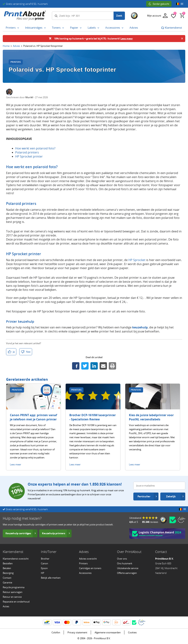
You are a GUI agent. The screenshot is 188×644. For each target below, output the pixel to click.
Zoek (119, 16)
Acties (6, 606)
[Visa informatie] (57, 622)
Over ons (122, 559)
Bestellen (8, 563)
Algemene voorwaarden (108, 632)
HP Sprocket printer (29, 156)
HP (43, 573)
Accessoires (85, 573)
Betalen (7, 568)
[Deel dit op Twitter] (85, 366)
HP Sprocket (137, 260)
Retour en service (12, 597)
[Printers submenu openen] (18, 28)
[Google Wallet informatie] (107, 622)
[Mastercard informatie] (67, 622)
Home (6, 46)
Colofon (56, 632)
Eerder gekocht (159, 4)
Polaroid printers (27, 152)
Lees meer (15, 464)
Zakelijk (175, 496)
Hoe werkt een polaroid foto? (35, 148)
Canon (44, 563)
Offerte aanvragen (127, 573)
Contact (7, 578)
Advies (16, 46)
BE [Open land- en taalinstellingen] (180, 4)
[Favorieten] (174, 16)
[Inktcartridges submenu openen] (45, 28)
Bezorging (8, 573)
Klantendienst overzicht (16, 559)
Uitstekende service (128, 568)
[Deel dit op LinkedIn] (94, 366)
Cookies (132, 632)
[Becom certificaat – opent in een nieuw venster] (173, 520)
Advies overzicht (88, 559)
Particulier (147, 496)
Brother (45, 559)
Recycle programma (14, 587)
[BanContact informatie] (47, 622)
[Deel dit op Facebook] (76, 366)
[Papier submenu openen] (81, 28)
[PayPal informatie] (77, 622)
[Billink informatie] (87, 622)
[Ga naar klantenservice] (171, 28)
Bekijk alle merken (51, 578)
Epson (44, 568)
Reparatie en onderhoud (16, 602)
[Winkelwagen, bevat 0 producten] (182, 16)
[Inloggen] (157, 16)
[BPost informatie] (126, 622)
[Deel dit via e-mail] (103, 366)
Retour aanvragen (13, 592)
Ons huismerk (125, 563)
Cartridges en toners (90, 568)
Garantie (7, 583)
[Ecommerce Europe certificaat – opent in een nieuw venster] (181, 520)
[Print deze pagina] (112, 366)
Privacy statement (77, 632)
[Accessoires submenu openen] (123, 28)
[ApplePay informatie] (97, 622)
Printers (83, 563)
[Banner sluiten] (182, 39)
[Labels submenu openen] (98, 28)
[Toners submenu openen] (63, 28)
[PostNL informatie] (116, 622)
